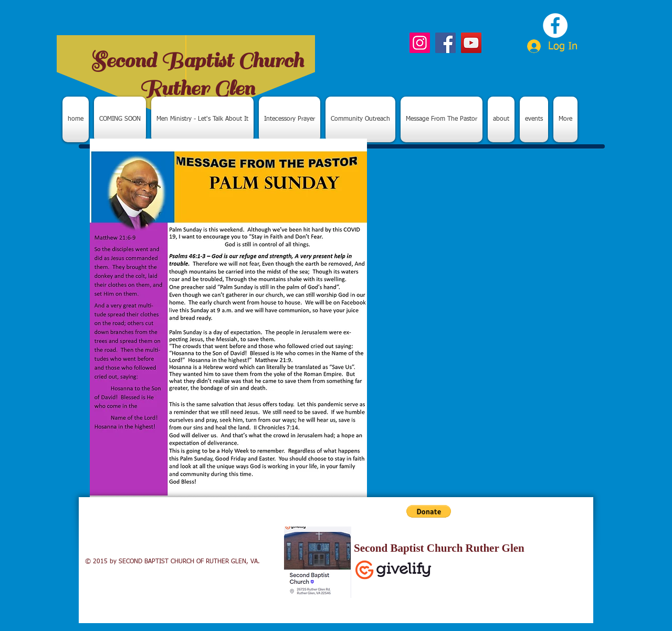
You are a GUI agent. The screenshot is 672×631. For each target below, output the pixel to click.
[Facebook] (445, 43)
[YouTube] (471, 43)
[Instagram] (420, 43)
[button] (429, 511)
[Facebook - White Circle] (555, 25)
